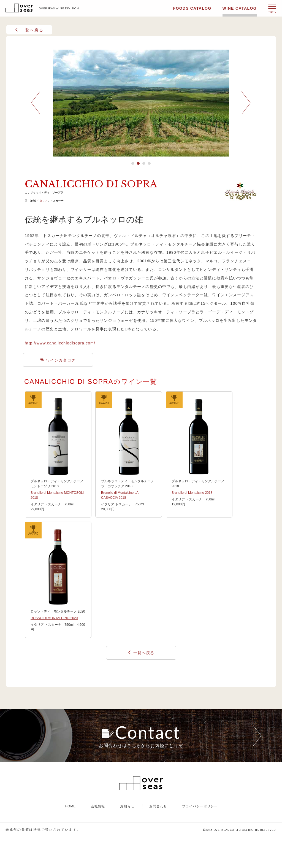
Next (246, 103)
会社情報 (98, 837)
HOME (70, 837)
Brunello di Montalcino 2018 (192, 493)
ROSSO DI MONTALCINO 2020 (54, 618)
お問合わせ (158, 837)
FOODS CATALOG (192, 8)
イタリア (42, 201)
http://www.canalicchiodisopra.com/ (60, 343)
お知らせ (127, 837)
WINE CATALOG (240, 8)
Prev (36, 103)
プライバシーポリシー (200, 837)
